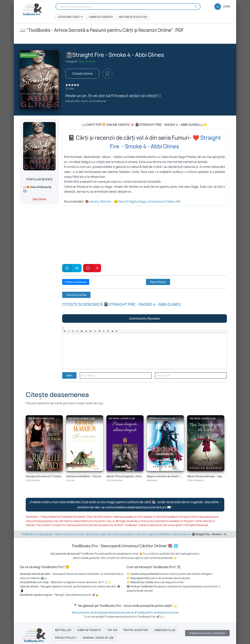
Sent (69, 375)
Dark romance (87, 61)
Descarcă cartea (76, 295)
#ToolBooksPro (144, 613)
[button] (65, 331)
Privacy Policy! (66, 638)
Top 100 (112, 630)
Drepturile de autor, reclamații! (207, 633)
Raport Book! (158, 282)
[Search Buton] (196, 6)
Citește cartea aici (76, 282)
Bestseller (63, 630)
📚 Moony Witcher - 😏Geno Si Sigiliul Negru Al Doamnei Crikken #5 (133, 202)
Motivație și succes (133, 17)
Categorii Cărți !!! (70, 17)
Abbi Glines (39, 199)
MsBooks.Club (165, 630)
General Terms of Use (98, 638)
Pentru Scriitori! (136, 630)
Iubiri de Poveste (101, 17)
